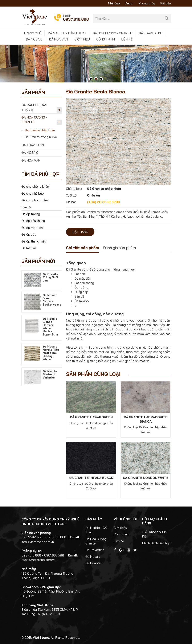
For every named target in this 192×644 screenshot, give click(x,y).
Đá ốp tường (31, 214)
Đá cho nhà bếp (33, 193)
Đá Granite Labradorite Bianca (146, 419)
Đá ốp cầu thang (33, 221)
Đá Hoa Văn (58, 39)
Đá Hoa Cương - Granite (112, 33)
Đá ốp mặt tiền (32, 228)
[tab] (82, 248)
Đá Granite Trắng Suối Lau (50, 277)
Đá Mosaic (34, 39)
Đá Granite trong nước (41, 137)
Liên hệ (127, 39)
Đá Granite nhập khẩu (40, 130)
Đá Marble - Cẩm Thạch (67, 33)
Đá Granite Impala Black (91, 478)
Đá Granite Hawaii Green (91, 417)
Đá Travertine (151, 33)
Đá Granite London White (146, 478)
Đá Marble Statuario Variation (50, 374)
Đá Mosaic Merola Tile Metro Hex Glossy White (51, 353)
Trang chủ (32, 33)
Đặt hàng (80, 232)
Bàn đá (26, 207)
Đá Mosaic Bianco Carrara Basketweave (52, 300)
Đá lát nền (29, 248)
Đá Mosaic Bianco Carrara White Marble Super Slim (50, 327)
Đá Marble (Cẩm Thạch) (34, 107)
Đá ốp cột (29, 234)
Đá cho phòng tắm (35, 200)
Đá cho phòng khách (36, 187)
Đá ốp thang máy (34, 241)
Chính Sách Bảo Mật (156, 543)
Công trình (106, 39)
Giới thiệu (82, 39)
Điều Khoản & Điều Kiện (155, 534)
